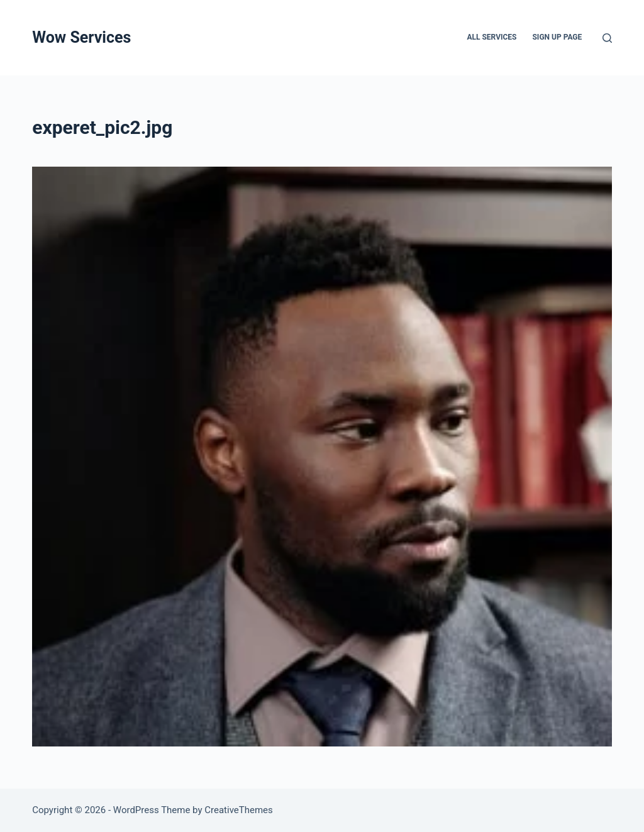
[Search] (607, 38)
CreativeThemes (239, 810)
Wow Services (81, 37)
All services (491, 37)
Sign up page (557, 37)
